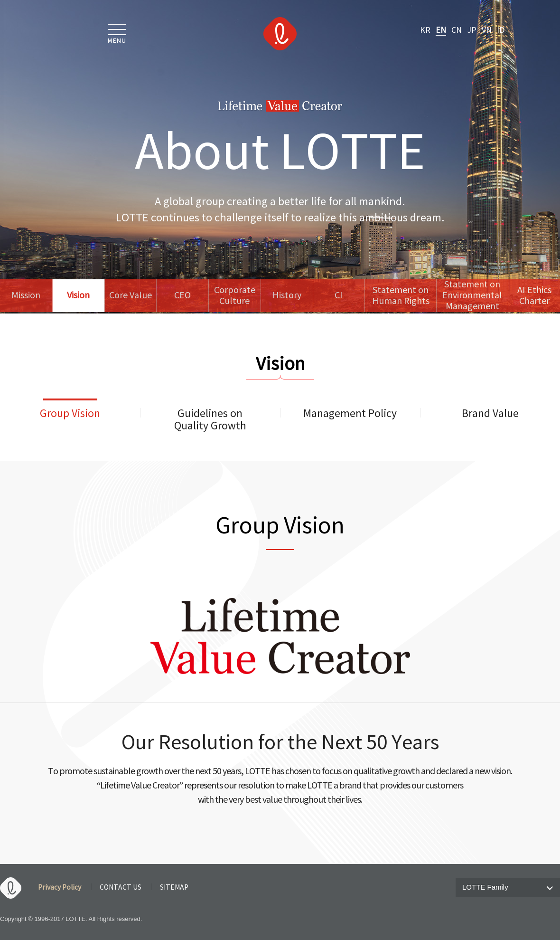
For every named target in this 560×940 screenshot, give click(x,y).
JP (472, 30)
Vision (78, 296)
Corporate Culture (235, 296)
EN (441, 30)
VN (487, 30)
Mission (26, 296)
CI (339, 296)
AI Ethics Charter (534, 296)
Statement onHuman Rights (401, 296)
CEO (182, 296)
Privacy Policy (60, 888)
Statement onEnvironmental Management (472, 296)
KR (425, 30)
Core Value (131, 296)
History (287, 296)
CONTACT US (121, 888)
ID (501, 30)
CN (457, 30)
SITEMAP (174, 888)
